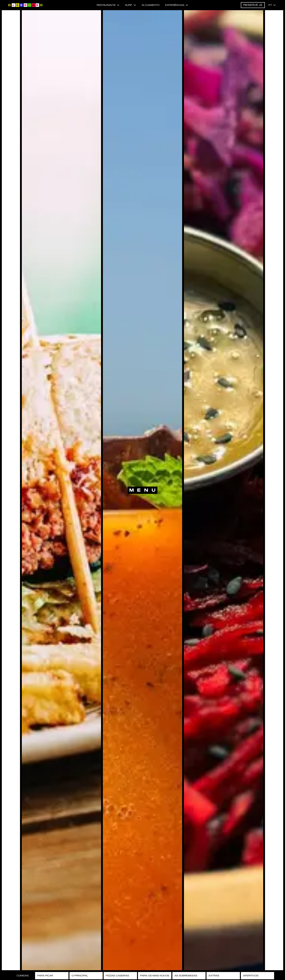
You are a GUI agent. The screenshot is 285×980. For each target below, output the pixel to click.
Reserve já (253, 5)
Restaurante (108, 5)
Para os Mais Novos (155, 976)
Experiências (177, 5)
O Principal (80, 976)
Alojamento (150, 5)
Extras (214, 976)
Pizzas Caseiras (117, 976)
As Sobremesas (186, 976)
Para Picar (45, 976)
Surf (130, 5)
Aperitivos (251, 976)
